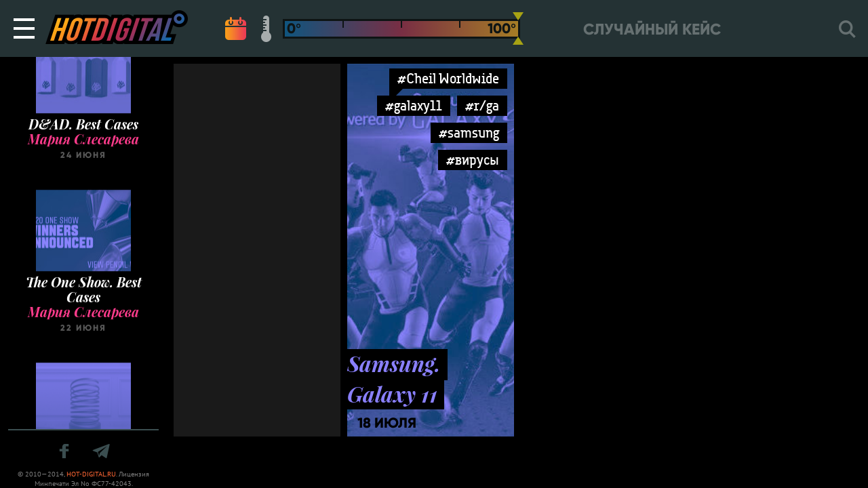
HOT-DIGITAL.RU (91, 474)
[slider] (518, 28)
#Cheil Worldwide (448, 78)
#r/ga (482, 105)
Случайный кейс (652, 29)
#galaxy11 (414, 105)
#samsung (469, 133)
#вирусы (473, 160)
